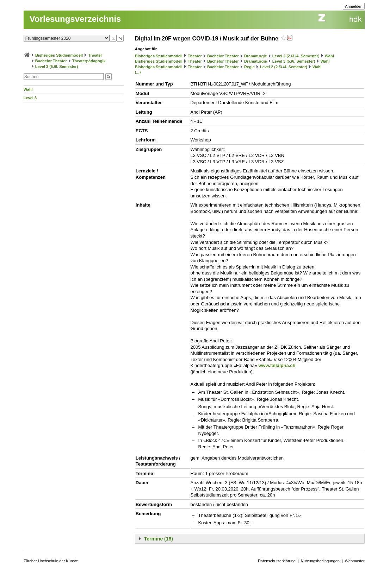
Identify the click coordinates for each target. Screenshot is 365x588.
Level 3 (30, 98)
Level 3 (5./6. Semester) (57, 67)
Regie (249, 67)
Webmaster (355, 561)
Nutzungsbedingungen (320, 561)
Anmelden (354, 6)
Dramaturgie (256, 56)
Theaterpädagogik (89, 61)
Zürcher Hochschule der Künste (51, 561)
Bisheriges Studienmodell (59, 55)
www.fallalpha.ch (277, 365)
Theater (95, 55)
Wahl (28, 89)
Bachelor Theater (51, 61)
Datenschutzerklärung (277, 561)
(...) (138, 72)
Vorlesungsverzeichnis (75, 19)
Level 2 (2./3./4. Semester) (296, 56)
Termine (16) (159, 539)
